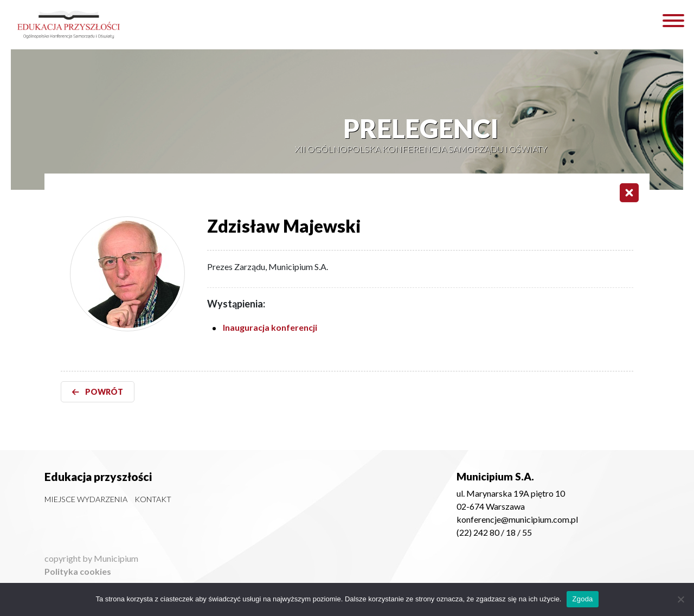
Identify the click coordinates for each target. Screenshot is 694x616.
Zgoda (582, 599)
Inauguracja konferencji (270, 327)
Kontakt (153, 499)
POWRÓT (98, 392)
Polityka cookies (78, 571)
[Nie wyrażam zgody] (680, 599)
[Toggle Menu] (673, 21)
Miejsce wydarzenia (86, 499)
